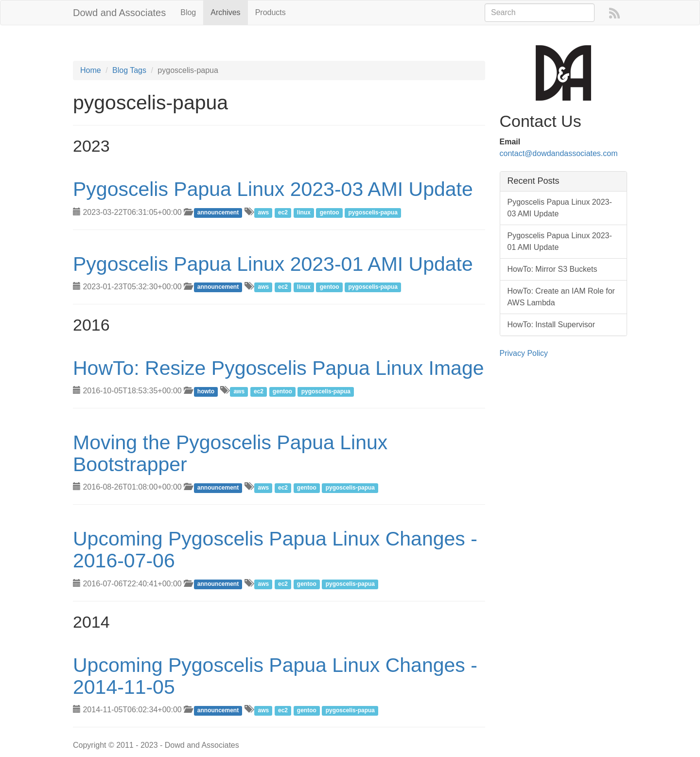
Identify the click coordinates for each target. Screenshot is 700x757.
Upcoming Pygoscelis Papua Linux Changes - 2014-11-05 (275, 676)
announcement (218, 213)
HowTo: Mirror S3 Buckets (552, 269)
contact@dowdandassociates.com (559, 153)
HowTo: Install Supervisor (551, 325)
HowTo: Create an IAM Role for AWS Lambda (561, 297)
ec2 (283, 213)
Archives (225, 12)
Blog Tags (129, 70)
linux (304, 213)
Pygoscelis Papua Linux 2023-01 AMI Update (273, 264)
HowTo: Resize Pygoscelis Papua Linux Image (279, 368)
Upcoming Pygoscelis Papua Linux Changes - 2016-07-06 (275, 550)
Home (91, 70)
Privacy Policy (524, 353)
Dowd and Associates (119, 13)
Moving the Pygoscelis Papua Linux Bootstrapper (230, 453)
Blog (188, 12)
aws (263, 213)
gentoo (330, 213)
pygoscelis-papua (373, 213)
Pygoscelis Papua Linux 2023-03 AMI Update (273, 189)
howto (206, 391)
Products (271, 12)
